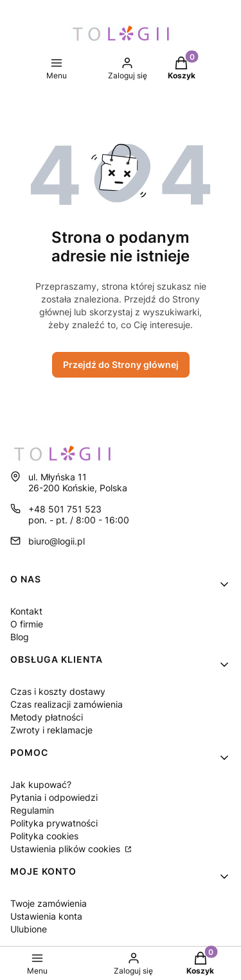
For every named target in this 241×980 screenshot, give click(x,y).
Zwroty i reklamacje (51, 730)
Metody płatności (47, 717)
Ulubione (29, 929)
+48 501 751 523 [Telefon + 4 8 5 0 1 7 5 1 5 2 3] (65, 509)
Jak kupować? (41, 784)
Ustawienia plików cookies (67, 849)
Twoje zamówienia (49, 903)
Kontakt (26, 611)
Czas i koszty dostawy (58, 691)
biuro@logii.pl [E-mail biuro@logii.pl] (57, 541)
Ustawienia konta (46, 916)
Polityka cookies (44, 836)
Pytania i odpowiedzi (54, 797)
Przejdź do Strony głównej (121, 364)
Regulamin (32, 810)
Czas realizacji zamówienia (67, 704)
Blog (20, 637)
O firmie (27, 624)
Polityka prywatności (54, 823)
